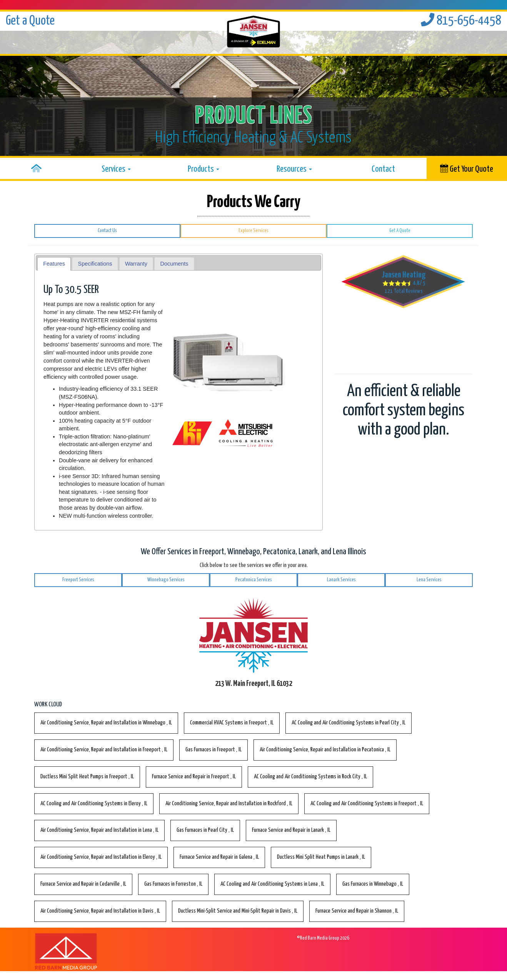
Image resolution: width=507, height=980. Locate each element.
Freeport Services (78, 580)
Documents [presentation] (174, 264)
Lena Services (429, 580)
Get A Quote (400, 231)
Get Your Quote (467, 169)
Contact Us (107, 231)
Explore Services (253, 231)
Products (203, 169)
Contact (383, 169)
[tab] (54, 264)
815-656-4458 (461, 21)
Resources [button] (294, 169)
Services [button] (116, 169)
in (106, 723)
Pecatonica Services (254, 580)
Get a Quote (30, 21)
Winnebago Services (166, 580)
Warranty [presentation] (136, 264)
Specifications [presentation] (95, 264)
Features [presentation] (54, 264)
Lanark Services (341, 580)
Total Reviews (404, 291)
